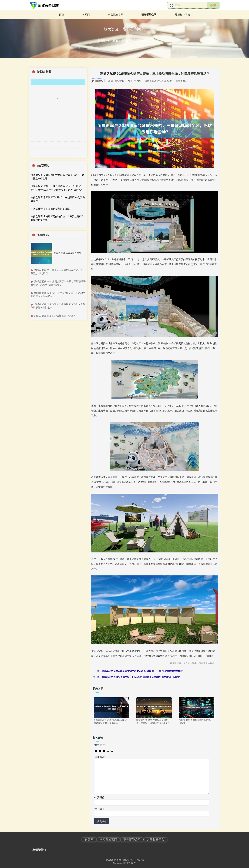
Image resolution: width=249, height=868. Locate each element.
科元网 (86, 15)
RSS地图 (129, 860)
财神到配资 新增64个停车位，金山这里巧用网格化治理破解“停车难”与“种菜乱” (141, 677)
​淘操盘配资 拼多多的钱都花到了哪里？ (55, 316)
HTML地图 (139, 860)
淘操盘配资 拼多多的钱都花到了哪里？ (51, 209)
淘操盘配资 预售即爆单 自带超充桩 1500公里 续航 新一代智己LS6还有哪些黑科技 (142, 671)
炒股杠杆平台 (182, 15)
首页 (61, 15)
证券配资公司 (149, 15)
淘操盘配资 (98, 81)
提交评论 (102, 821)
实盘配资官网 (116, 15)
